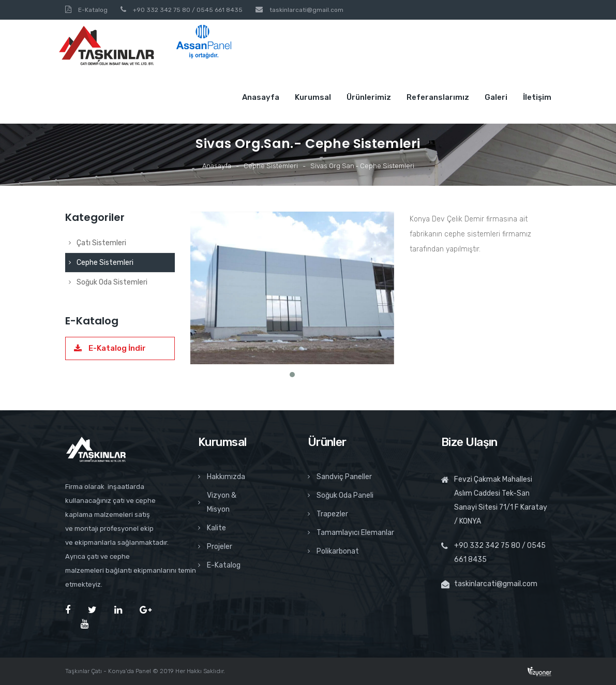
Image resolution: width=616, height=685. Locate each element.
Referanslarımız (438, 97)
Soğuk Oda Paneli (341, 495)
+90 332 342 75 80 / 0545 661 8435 (188, 10)
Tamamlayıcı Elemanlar (351, 533)
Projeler (215, 547)
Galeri (496, 97)
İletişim (537, 97)
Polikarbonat (333, 551)
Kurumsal (313, 97)
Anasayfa (261, 97)
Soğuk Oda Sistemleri (108, 282)
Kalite (212, 528)
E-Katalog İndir (110, 348)
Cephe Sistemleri (271, 166)
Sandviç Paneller (340, 477)
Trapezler (328, 514)
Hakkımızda (222, 477)
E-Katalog (93, 10)
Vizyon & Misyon (217, 502)
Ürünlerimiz (369, 97)
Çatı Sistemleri (97, 243)
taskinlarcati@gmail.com (306, 10)
